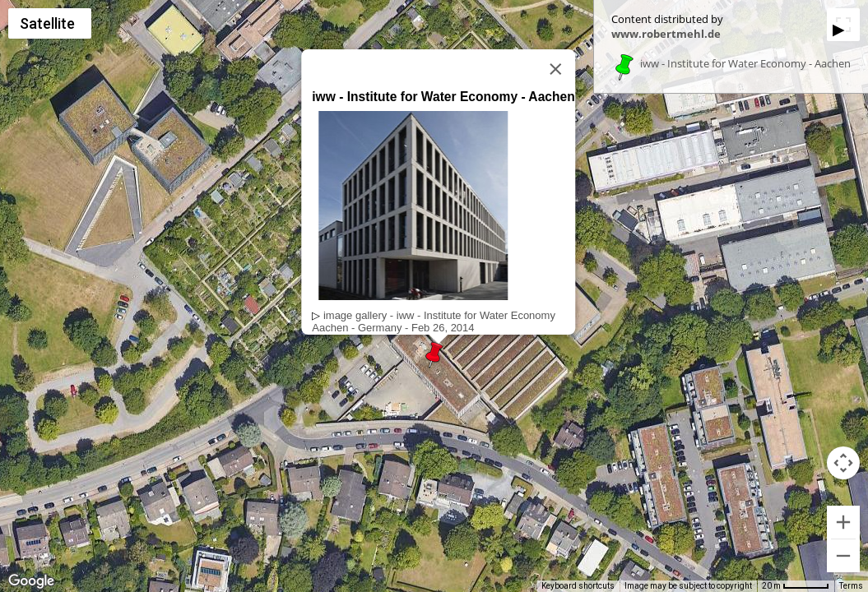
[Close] (555, 69)
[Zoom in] (843, 522)
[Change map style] (50, 23)
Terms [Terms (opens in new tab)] (851, 586)
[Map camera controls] (843, 463)
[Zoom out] (843, 556)
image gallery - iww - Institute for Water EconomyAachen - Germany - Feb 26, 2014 (434, 321)
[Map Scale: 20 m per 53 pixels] (796, 586)
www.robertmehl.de (666, 34)
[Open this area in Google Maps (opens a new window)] (31, 581)
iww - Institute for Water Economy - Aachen (745, 64)
